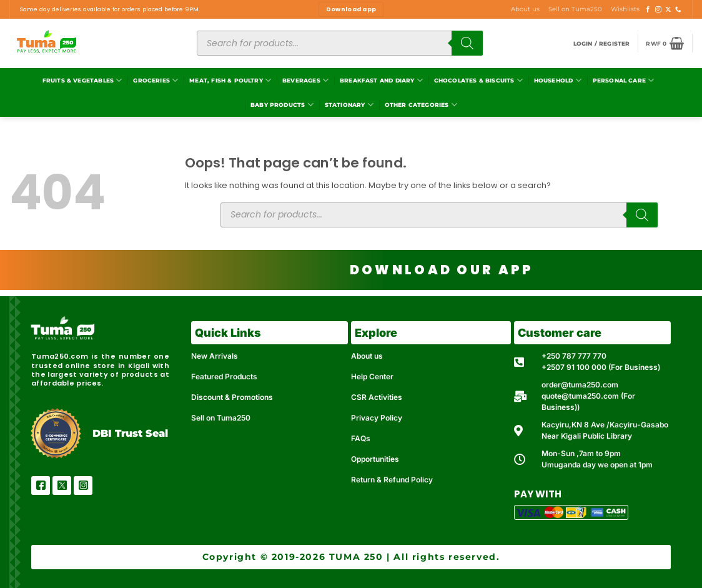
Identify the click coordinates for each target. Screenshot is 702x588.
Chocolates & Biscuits (478, 80)
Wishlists (625, 9)
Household (558, 80)
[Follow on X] (668, 10)
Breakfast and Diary (381, 80)
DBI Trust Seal (130, 433)
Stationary (349, 105)
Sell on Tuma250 (575, 9)
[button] (602, 43)
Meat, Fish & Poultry (230, 80)
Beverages (305, 80)
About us (525, 9)
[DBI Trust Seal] (56, 433)
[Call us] (678, 10)
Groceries (156, 80)
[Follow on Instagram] (658, 10)
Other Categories (421, 105)
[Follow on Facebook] (648, 10)
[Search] (467, 43)
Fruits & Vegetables (82, 80)
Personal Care (624, 80)
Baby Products (282, 105)
